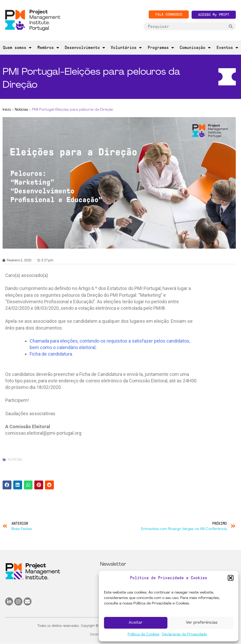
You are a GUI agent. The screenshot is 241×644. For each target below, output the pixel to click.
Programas (161, 48)
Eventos (227, 48)
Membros (48, 48)
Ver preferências (202, 623)
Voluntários (126, 48)
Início (7, 110)
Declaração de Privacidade (184, 634)
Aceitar (136, 623)
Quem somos (17, 48)
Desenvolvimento (85, 48)
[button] (231, 578)
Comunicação (195, 48)
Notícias (21, 110)
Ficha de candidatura (51, 354)
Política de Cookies (144, 634)
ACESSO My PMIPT (214, 15)
